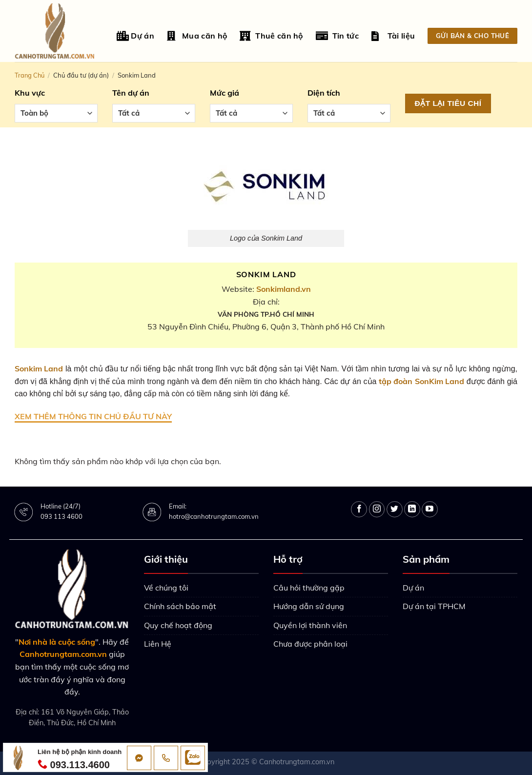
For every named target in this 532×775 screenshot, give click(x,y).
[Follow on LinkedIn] (412, 509)
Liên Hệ (158, 644)
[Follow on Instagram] (377, 509)
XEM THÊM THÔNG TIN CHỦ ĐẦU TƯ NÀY (93, 416)
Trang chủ (30, 75)
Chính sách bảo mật (180, 606)
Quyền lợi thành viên (310, 625)
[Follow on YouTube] (430, 509)
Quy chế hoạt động (178, 625)
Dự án (135, 36)
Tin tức (337, 36)
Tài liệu (393, 36)
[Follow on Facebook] (359, 509)
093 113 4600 (61, 516)
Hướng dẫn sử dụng (309, 606)
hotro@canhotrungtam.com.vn (214, 516)
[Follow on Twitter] (395, 509)
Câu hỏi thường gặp (309, 588)
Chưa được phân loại (310, 644)
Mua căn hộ (197, 36)
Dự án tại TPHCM (434, 606)
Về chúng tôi (166, 588)
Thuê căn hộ (271, 36)
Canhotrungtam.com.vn (297, 762)
